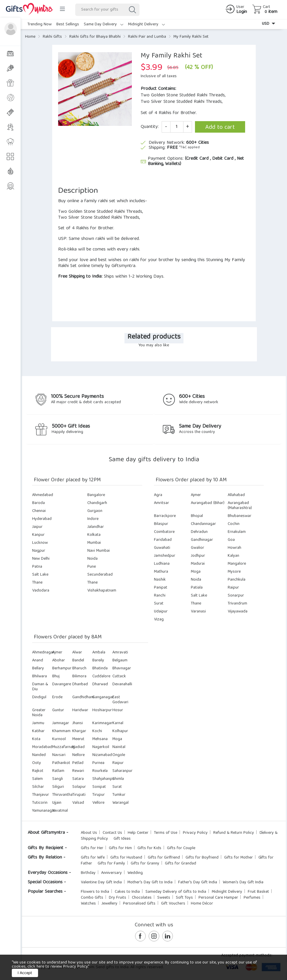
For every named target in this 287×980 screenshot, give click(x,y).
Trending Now (40, 24)
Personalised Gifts (139, 904)
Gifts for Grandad (181, 864)
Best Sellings (68, 24)
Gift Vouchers (173, 904)
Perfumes (252, 898)
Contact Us (112, 833)
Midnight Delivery (146, 24)
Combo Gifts (92, 898)
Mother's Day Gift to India (150, 882)
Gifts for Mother (238, 858)
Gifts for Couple (181, 848)
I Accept (25, 973)
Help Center (138, 833)
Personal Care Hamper (218, 898)
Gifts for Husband (126, 858)
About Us (89, 833)
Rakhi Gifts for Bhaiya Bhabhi (95, 37)
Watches (88, 904)
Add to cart (220, 127)
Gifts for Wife (93, 858)
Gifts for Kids (149, 848)
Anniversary (111, 873)
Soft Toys (184, 898)
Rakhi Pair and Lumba (147, 37)
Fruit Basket (258, 892)
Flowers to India (95, 892)
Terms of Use (166, 833)
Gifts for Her (92, 848)
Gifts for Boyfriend (202, 858)
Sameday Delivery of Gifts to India (176, 892)
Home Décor (202, 904)
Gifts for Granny (145, 864)
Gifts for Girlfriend (164, 858)
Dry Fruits (118, 898)
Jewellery (109, 904)
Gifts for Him (120, 848)
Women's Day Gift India (243, 882)
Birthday (88, 873)
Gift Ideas (122, 839)
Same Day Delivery (104, 24)
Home (30, 37)
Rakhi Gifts (52, 37)
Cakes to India (127, 892)
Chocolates (142, 898)
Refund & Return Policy (234, 833)
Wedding (135, 873)
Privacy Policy (195, 833)
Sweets (164, 898)
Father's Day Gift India (198, 882)
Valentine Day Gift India (101, 882)
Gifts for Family (111, 864)
